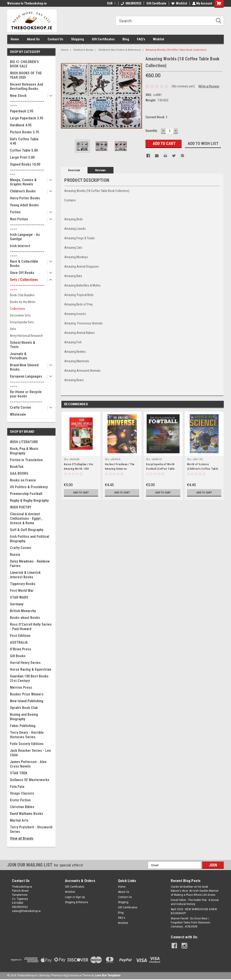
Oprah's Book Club (24, 708)
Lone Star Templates (108, 975)
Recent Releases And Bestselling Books (27, 87)
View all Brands (22, 838)
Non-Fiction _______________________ (27, 223)
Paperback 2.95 (22, 111)
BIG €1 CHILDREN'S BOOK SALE (24, 64)
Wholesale (18, 414)
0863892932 (131, 3)
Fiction (15, 212)
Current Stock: (156, 117)
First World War (22, 591)
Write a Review (209, 86)
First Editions (20, 636)
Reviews (100, 170)
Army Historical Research (26, 336)
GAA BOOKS (19, 473)
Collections (17, 309)
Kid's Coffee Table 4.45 (24, 141)
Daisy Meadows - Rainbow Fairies (30, 564)
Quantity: (152, 131)
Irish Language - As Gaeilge (25, 237)
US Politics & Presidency (29, 487)
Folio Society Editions (27, 744)
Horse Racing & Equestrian (31, 669)
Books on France (23, 480)
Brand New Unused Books (24, 367)
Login (68, 897)
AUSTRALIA (19, 642)
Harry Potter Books (25, 198)
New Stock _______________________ (27, 100)
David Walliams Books (27, 814)
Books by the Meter (23, 302)
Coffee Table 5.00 (24, 150)
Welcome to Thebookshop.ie (27, 3)
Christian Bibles (22, 807)
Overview (74, 170)
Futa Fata (17, 787)
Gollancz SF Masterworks (30, 780)
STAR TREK (19, 773)
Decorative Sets (20, 315)
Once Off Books (22, 273)
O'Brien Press (21, 649)
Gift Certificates (103, 39)
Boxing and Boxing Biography (24, 717)
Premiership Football (26, 494)
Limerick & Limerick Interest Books (25, 575)
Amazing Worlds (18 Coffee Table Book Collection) (176, 50)
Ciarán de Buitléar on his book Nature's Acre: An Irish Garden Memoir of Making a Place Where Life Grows (195, 891)
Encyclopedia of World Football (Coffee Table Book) (160, 469)
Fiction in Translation (26, 460)
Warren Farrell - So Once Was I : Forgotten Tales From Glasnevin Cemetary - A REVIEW (191, 923)
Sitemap (44, 975)
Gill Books (18, 656)
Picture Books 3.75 (24, 132)
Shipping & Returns (77, 902)
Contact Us (55, 39)
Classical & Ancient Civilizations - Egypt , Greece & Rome (26, 518)
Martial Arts (19, 820)
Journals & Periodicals (19, 356)
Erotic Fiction (20, 800)
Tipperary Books (23, 584)
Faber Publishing (23, 726)
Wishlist (179, 3)
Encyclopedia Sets (22, 322)
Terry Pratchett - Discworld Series (31, 829)
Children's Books (23, 191)
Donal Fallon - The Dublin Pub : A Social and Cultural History (195, 902)
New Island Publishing (27, 701)
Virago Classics (22, 793)
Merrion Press (21, 687)
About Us (33, 39)
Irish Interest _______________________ (27, 250)
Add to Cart (81, 492)
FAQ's (141, 39)
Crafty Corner (21, 407)
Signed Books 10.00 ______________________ (27, 169)
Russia (15, 555)
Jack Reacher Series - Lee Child (30, 753)
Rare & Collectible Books (24, 264)
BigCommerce (72, 975)
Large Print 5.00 (22, 157)
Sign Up (80, 897)
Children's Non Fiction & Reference (120, 50)
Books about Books (25, 618)
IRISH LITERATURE (24, 442)
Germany (17, 604)
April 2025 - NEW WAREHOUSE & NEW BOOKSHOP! (194, 911)
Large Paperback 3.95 (27, 118)
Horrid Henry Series (25, 663)
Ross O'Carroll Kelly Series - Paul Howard (31, 627)
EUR (111, 3)
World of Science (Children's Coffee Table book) (203, 469)
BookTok (17, 467)
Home (15, 39)
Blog (126, 39)
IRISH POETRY (21, 507)
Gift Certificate (156, 3)
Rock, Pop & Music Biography (24, 451)
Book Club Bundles (22, 295)
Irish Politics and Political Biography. (30, 539)
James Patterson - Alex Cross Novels (28, 764)
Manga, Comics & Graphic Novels (23, 182)
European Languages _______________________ (27, 381)
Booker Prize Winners (27, 694)
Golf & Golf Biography (27, 530)
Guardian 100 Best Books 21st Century (29, 678)
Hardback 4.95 (21, 125)
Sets (13, 329)
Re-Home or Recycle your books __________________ (26, 396)
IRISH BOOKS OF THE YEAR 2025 (26, 75)
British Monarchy (23, 611)
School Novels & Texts (23, 345)
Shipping (77, 39)
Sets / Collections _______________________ (27, 284)
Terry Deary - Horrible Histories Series (27, 735)
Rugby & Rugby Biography (29, 500)
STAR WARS (19, 597)
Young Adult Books (24, 205)
